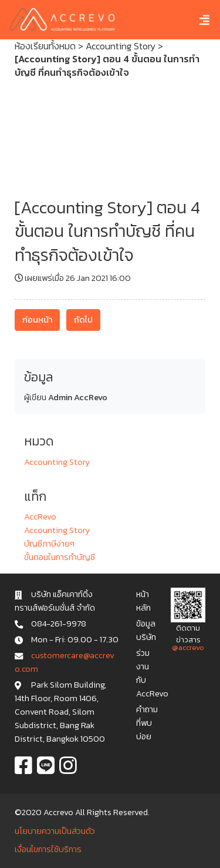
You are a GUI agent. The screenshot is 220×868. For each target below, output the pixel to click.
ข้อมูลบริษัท (146, 630)
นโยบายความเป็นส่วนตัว (55, 831)
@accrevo (188, 647)
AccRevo (40, 517)
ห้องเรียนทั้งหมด (45, 46)
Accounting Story (121, 46)
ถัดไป (83, 320)
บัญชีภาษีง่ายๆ (49, 544)
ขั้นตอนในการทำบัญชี (60, 557)
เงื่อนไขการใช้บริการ (48, 849)
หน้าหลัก (143, 601)
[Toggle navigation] (196, 20)
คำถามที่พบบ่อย (147, 723)
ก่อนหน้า (37, 320)
